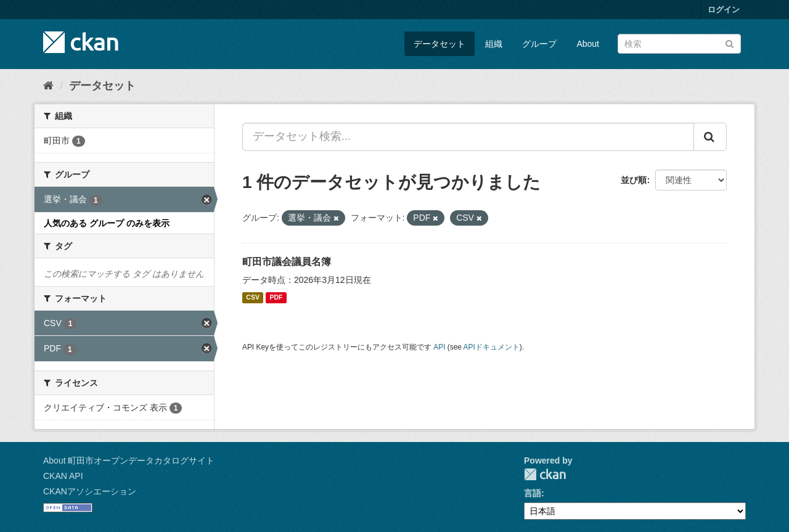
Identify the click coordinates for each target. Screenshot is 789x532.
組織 (494, 44)
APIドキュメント (492, 347)
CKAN (545, 474)
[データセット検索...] (468, 137)
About (588, 44)
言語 (533, 493)
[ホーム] (48, 86)
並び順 (634, 180)
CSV (253, 298)
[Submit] (730, 43)
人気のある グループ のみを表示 (107, 223)
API (439, 347)
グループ (539, 44)
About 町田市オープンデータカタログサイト (129, 460)
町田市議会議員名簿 (287, 262)
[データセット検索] (679, 44)
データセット (439, 44)
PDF (276, 298)
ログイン (724, 10)
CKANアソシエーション (90, 491)
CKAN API (63, 476)
